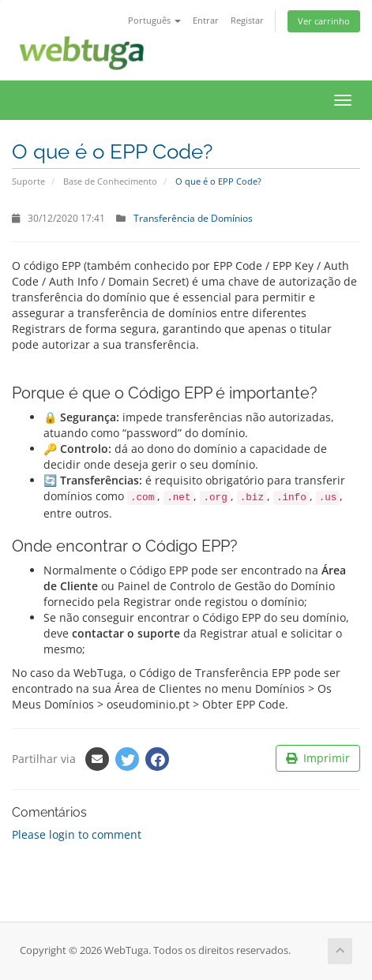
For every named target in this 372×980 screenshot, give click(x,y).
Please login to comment (77, 834)
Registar (247, 20)
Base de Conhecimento (110, 181)
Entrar (206, 20)
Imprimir (318, 758)
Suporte (28, 181)
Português (154, 20)
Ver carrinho (324, 21)
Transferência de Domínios (193, 218)
